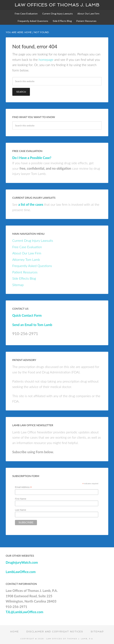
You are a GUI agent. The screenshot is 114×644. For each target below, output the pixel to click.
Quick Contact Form (27, 315)
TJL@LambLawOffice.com (25, 612)
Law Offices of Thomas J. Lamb (57, 5)
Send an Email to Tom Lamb (32, 325)
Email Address (23, 487)
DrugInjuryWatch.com (22, 562)
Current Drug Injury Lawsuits (33, 240)
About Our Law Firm (27, 253)
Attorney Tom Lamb (26, 259)
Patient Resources (25, 272)
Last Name (21, 510)
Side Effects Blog (24, 278)
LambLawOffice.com (21, 572)
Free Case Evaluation (27, 247)
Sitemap (18, 285)
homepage (46, 59)
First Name (21, 499)
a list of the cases (31, 204)
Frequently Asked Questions (32, 266)
